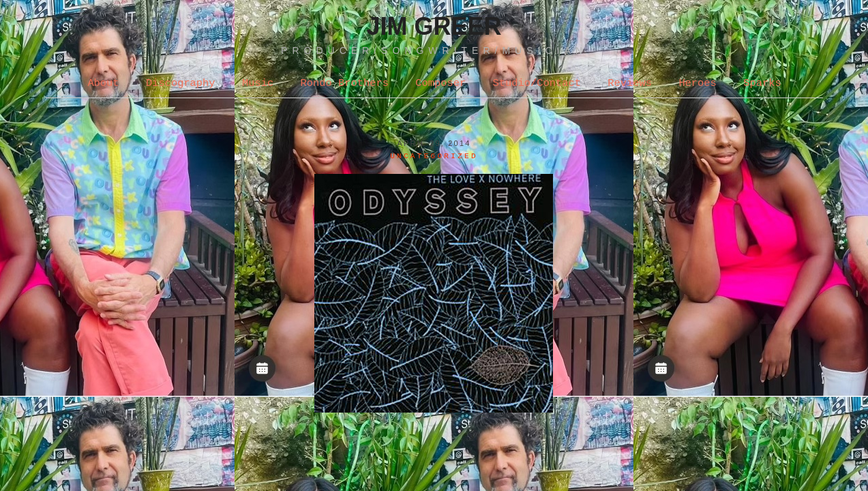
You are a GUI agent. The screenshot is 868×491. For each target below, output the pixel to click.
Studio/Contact (537, 83)
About (103, 83)
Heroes (697, 83)
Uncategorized (434, 156)
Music (258, 83)
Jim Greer (434, 26)
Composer (440, 83)
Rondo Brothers (345, 83)
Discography (181, 83)
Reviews (630, 83)
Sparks (762, 83)
